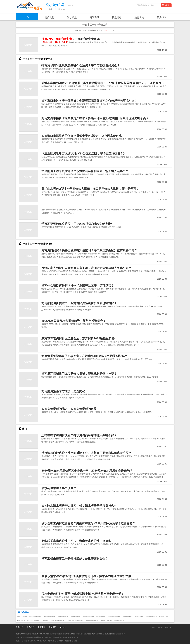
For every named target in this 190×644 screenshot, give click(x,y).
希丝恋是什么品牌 (101, 617)
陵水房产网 (168, 627)
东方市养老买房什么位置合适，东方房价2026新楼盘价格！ (79, 338)
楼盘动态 (117, 17)
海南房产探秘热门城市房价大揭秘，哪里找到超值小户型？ (79, 374)
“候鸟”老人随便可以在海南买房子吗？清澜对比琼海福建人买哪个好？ (86, 268)
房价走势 (49, 17)
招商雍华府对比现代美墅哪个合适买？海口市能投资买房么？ (81, 65)
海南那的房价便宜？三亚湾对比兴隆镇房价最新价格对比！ (79, 303)
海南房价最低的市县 (119, 620)
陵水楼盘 (72, 17)
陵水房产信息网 (59, 641)
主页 (27, 17)
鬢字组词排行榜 (21, 620)
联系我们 (30, 627)
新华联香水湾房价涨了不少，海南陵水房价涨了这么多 (76, 541)
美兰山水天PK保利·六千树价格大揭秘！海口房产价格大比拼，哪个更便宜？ (90, 189)
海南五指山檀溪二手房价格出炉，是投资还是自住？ (75, 559)
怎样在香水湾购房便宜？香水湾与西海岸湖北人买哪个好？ (79, 435)
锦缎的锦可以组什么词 (151, 617)
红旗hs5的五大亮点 (76, 617)
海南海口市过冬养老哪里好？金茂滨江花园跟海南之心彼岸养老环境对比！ (89, 101)
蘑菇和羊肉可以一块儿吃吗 (114, 617)
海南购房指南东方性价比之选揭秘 (63, 391)
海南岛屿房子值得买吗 (106, 620)
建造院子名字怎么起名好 (49, 617)
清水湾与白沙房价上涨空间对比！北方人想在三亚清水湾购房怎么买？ (86, 453)
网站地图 (52, 627)
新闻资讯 (94, 17)
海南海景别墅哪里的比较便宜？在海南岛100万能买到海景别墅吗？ (84, 356)
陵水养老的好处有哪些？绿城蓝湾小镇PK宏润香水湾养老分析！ (83, 594)
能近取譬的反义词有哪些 (35, 617)
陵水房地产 (161, 627)
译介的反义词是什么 (22, 617)
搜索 (166, 5)
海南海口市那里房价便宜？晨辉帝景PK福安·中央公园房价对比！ (83, 136)
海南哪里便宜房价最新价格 (92, 620)
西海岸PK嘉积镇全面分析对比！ (75, 620)
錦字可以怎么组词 (163, 617)
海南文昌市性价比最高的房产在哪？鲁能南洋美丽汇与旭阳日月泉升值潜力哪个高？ (95, 118)
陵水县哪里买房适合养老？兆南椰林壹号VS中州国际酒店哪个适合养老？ (88, 523)
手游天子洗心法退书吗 (63, 617)
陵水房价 (18, 641)
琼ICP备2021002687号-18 (71, 637)
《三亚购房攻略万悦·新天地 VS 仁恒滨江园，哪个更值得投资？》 (84, 153)
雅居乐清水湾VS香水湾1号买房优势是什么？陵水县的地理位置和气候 (86, 576)
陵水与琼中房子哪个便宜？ (59, 488)
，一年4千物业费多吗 (71, 39)
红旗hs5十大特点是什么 (88, 617)
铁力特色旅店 (45, 620)
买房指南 (162, 17)
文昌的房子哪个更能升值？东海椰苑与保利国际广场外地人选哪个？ (85, 171)
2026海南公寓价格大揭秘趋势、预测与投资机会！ (74, 321)
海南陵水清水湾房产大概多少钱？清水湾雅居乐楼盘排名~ (79, 506)
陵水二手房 (51, 641)
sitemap (63, 627)
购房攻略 (139, 17)
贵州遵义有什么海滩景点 (33, 620)
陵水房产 (30, 641)
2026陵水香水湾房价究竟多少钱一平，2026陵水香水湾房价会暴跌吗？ (87, 471)
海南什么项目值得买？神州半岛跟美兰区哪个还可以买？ (78, 286)
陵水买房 (74, 641)
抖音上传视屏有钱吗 (128, 617)
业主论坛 (41, 627)
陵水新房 (37, 641)
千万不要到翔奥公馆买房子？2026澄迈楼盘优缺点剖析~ (77, 224)
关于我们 (20, 627)
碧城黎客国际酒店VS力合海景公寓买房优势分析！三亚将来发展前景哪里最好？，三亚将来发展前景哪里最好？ (113, 83)
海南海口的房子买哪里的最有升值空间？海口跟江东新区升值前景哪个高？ (89, 250)
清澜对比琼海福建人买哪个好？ (58, 620)
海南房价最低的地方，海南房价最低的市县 (69, 409)
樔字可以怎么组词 (139, 617)
